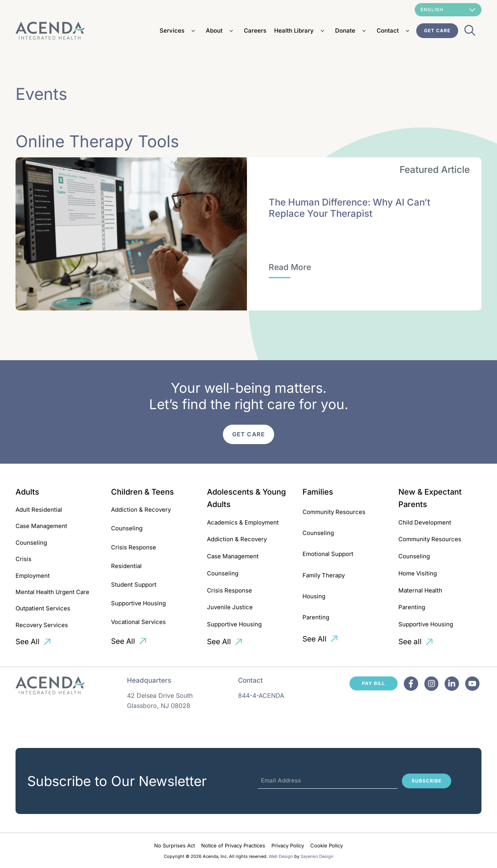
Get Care (437, 31)
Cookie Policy (327, 845)
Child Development (425, 522)
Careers (255, 31)
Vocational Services (138, 622)
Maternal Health (420, 590)
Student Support (134, 585)
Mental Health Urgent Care (52, 592)
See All (28, 642)
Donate (352, 31)
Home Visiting (418, 573)
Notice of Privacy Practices (233, 845)
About (221, 31)
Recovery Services (42, 625)
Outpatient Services (43, 608)
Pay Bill (374, 683)
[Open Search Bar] (470, 33)
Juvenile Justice (230, 607)
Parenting (316, 617)
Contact (394, 31)
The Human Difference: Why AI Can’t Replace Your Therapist (349, 208)
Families (318, 492)
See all (410, 642)
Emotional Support (328, 554)
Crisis (23, 559)
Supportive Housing (138, 603)
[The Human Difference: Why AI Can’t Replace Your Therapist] (290, 267)
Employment (33, 576)
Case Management (41, 526)
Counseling (31, 543)
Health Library (301, 31)
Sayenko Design (317, 856)
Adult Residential (39, 510)
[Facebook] (411, 684)
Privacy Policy (288, 845)
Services (179, 31)
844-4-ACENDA (261, 695)
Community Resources (334, 512)
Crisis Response (134, 547)
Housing (314, 596)
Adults (27, 492)
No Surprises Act (175, 845)
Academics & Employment (243, 522)
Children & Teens (142, 492)
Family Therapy (324, 575)
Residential (126, 566)
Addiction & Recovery (141, 510)
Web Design (281, 856)
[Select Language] (448, 10)
